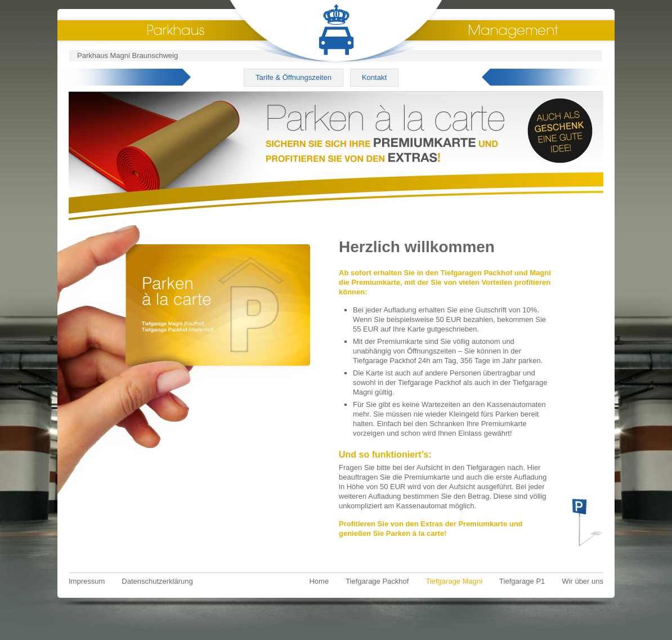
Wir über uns (583, 581)
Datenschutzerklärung (157, 581)
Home (319, 581)
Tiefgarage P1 (522, 581)
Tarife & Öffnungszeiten (294, 77)
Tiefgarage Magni (454, 581)
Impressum (87, 581)
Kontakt (374, 77)
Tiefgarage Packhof (377, 581)
